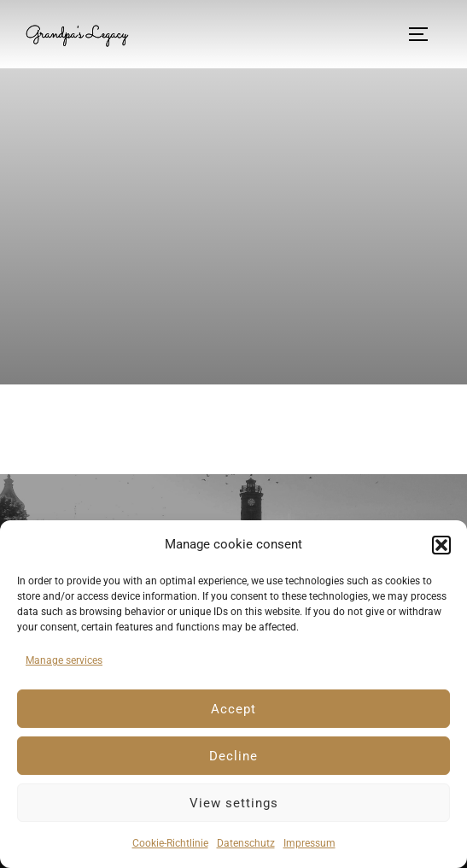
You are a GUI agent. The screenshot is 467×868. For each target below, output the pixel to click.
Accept (233, 709)
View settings (234, 803)
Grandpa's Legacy (76, 34)
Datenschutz (246, 843)
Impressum (309, 843)
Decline (233, 756)
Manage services (64, 660)
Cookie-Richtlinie (170, 843)
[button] (441, 545)
